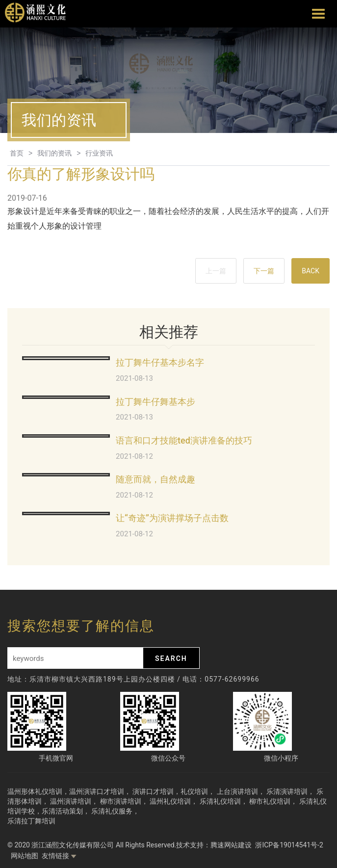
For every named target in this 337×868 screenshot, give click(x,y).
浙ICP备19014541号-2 (289, 845)
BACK (311, 271)
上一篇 (216, 271)
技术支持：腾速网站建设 (214, 845)
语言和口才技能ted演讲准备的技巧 (184, 440)
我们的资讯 (54, 153)
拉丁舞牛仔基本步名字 (160, 362)
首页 (17, 153)
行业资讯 (99, 153)
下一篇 (264, 271)
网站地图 (25, 856)
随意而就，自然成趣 (156, 479)
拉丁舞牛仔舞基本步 (156, 402)
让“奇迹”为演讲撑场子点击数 (172, 518)
